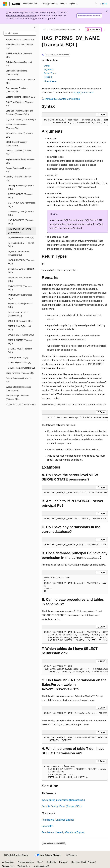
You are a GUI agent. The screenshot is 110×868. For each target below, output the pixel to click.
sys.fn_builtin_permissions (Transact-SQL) (63, 800)
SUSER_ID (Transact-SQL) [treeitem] (20, 321)
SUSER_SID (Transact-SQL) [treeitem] (21, 335)
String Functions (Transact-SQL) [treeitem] (20, 373)
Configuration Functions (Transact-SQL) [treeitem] (16, 73)
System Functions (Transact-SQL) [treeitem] (18, 380)
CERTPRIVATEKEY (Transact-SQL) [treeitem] (22, 205)
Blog (39, 862)
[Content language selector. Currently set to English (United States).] (16, 855)
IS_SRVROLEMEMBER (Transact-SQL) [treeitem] (19, 253)
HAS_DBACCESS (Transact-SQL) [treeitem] (21, 222)
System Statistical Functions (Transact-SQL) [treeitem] (18, 389)
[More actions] (105, 30)
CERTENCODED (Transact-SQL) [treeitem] (21, 196)
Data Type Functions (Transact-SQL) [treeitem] (20, 104)
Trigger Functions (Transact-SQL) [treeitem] (21, 404)
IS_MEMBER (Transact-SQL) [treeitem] (21, 238)
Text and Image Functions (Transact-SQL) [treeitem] (17, 397)
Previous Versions (25, 862)
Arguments (49, 69)
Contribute (51, 862)
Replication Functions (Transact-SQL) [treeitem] (20, 161)
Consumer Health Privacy (83, 862)
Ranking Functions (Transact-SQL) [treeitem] (19, 152)
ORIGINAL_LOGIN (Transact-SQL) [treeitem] (21, 271)
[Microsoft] (5, 4)
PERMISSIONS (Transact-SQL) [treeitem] (20, 279)
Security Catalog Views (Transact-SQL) (62, 806)
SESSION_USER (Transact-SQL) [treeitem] (21, 305)
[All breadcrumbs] (44, 30)
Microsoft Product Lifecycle (21, 16)
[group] (75, 121)
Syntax (47, 66)
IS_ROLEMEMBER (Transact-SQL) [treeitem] (21, 245)
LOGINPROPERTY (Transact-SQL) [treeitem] (21, 262)
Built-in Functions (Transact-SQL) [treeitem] (21, 40)
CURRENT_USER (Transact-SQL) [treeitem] (21, 213)
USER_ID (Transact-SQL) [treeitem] (20, 363)
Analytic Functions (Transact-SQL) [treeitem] (19, 55)
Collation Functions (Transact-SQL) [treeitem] (19, 64)
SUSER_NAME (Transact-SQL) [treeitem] (20, 328)
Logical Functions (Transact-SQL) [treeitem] (21, 119)
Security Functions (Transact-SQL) (64, 30)
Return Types (50, 73)
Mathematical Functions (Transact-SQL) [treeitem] (16, 126)
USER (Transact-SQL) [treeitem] (18, 357)
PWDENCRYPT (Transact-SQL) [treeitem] (20, 288)
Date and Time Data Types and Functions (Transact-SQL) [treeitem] (20, 113)
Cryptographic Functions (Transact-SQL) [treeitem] (17, 90)
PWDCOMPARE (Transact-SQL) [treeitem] (20, 297)
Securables (47, 826)
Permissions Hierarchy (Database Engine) (63, 832)
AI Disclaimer (8, 862)
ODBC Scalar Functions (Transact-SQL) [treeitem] (16, 144)
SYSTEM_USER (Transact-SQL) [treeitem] (20, 351)
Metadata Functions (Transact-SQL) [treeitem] (19, 135)
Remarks (48, 77)
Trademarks (23, 866)
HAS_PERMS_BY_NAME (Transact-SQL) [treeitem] (20, 231)
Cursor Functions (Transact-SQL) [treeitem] (20, 97)
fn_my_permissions (83, 93)
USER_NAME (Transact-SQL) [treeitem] (21, 368)
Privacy (63, 862)
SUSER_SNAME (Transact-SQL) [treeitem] (20, 342)
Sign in (103, 4)
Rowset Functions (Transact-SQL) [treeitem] (18, 170)
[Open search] (96, 4)
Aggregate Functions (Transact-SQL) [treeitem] (20, 46)
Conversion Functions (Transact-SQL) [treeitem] (20, 81)
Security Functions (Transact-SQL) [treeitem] (21, 187)
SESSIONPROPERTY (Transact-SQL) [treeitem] (18, 314)
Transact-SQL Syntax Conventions (62, 99)
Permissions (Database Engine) (58, 820)
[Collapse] (35, 27)
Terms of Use (8, 866)
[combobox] (20, 33)
